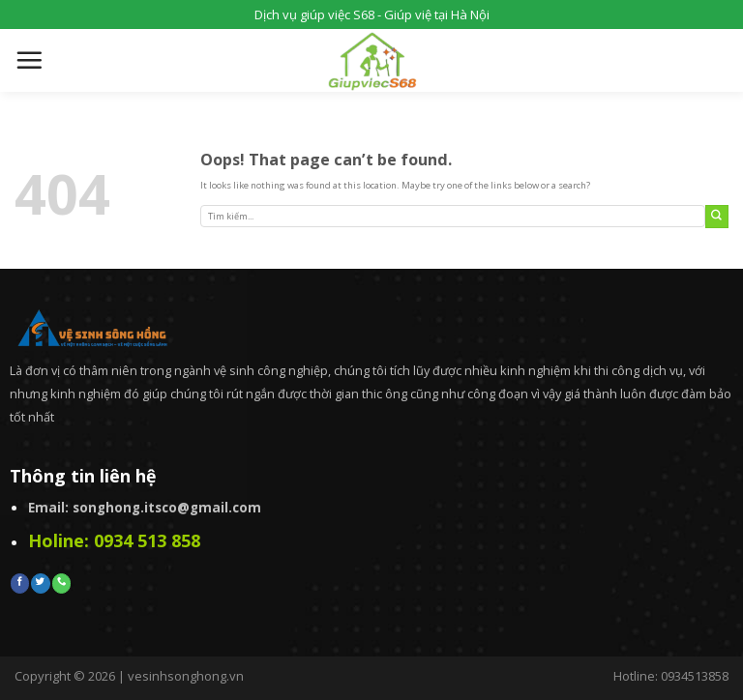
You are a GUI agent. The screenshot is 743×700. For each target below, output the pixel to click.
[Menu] (29, 60)
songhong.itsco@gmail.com (167, 508)
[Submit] (717, 217)
